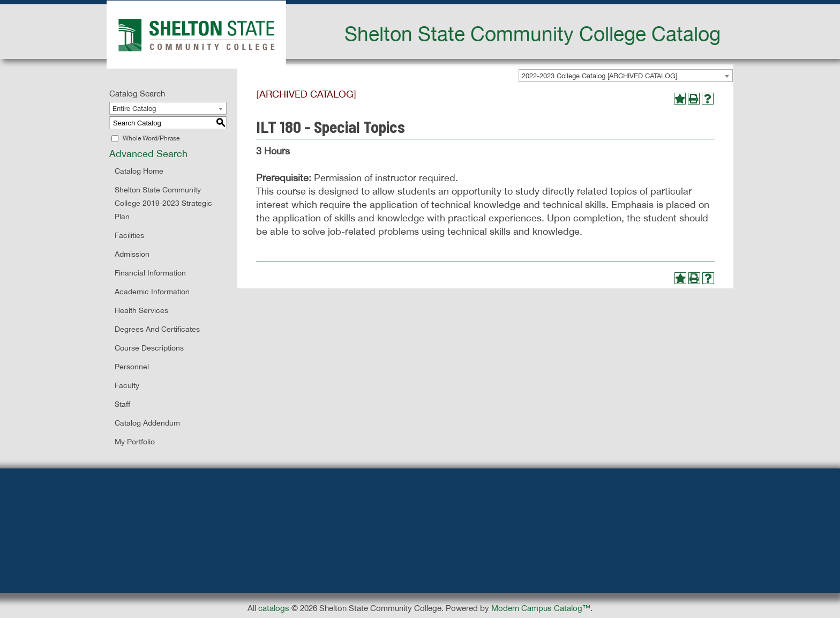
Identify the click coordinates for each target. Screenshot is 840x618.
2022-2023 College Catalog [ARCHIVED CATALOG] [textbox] (599, 76)
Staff (122, 404)
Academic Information (152, 292)
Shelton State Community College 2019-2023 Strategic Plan (163, 203)
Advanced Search (148, 154)
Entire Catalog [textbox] (134, 109)
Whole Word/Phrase (151, 138)
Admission (132, 254)
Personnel (132, 367)
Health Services (141, 310)
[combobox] (626, 76)
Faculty (127, 385)
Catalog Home (139, 171)
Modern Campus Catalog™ (541, 608)
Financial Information (150, 273)
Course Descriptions (149, 348)
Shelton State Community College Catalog (532, 33)
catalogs (274, 608)
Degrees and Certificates (157, 329)
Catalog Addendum (147, 423)
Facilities (129, 235)
